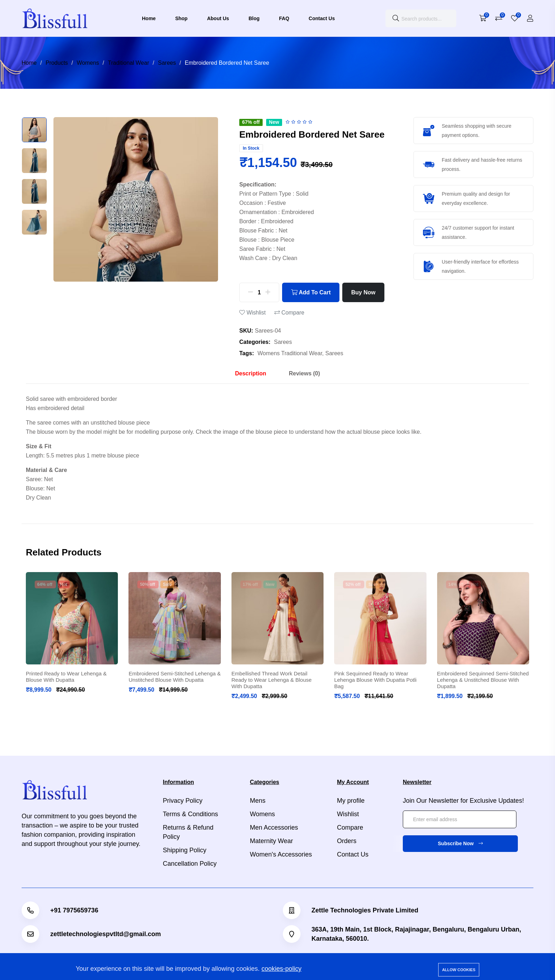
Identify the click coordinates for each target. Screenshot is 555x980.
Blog (254, 18)
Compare (289, 313)
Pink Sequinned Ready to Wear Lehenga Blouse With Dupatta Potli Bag (375, 680)
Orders (347, 841)
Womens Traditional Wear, (291, 353)
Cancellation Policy (190, 864)
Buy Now (363, 292)
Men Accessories (274, 828)
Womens (88, 63)
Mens (258, 801)
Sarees (167, 63)
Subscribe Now (460, 843)
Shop (181, 18)
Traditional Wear (129, 63)
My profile (351, 801)
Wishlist (253, 313)
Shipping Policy (185, 850)
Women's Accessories (281, 854)
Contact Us (322, 18)
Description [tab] (251, 373)
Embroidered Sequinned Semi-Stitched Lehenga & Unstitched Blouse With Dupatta (483, 680)
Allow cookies (459, 970)
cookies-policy (282, 969)
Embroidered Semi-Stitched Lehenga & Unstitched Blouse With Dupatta (174, 677)
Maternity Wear (271, 841)
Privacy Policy (183, 801)
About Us (218, 18)
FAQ (284, 18)
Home (149, 18)
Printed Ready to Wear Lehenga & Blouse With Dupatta (66, 677)
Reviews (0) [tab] (304, 373)
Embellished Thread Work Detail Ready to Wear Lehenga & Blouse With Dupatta (272, 680)
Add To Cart (311, 292)
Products (57, 63)
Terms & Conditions (190, 814)
